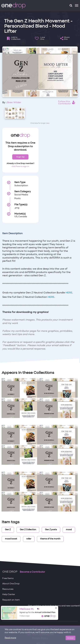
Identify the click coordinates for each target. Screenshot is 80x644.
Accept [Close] (70, 638)
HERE (69, 293)
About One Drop (11, 584)
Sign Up (21, 157)
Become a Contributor (32, 572)
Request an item (11, 600)
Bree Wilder (14, 103)
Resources (8, 589)
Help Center (9, 595)
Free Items (8, 578)
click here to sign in (20, 166)
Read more (10, 638)
